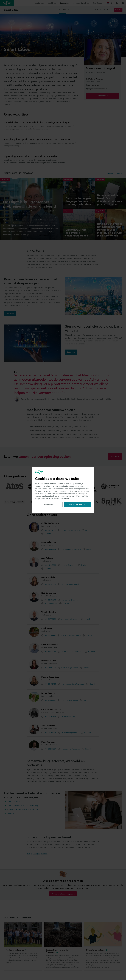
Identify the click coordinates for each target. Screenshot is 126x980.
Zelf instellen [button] (49, 504)
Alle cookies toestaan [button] (77, 504)
